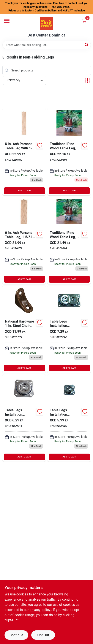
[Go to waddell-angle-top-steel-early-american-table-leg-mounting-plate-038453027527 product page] (69, 418)
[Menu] (7, 21)
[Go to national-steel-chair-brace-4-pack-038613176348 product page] (24, 329)
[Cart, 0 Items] (84, 21)
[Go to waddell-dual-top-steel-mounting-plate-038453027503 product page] (69, 329)
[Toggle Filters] (87, 80)
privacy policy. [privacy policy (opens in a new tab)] (40, 610)
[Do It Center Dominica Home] (47, 24)
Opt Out (43, 635)
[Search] (87, 45)
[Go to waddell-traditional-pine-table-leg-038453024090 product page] (69, 241)
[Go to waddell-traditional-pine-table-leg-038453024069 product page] (69, 152)
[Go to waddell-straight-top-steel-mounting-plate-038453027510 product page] (24, 418)
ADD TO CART (24, 191)
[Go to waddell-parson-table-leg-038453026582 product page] (24, 152)
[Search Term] (47, 45)
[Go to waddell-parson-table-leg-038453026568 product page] (24, 241)
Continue (16, 635)
